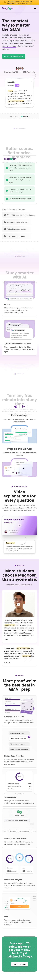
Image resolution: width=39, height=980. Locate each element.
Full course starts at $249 (14, 56)
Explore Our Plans (19, 964)
